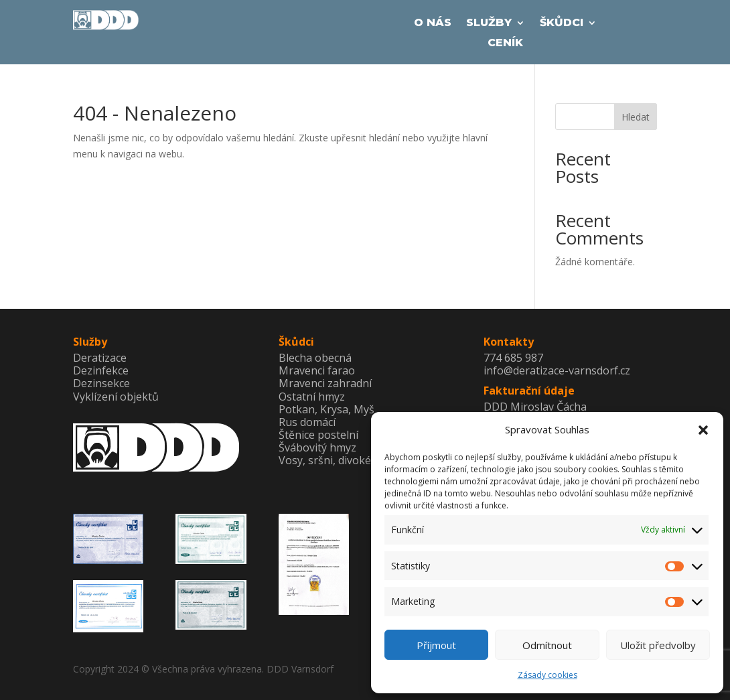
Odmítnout (547, 645)
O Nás (433, 23)
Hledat (636, 117)
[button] (703, 430)
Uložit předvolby (658, 645)
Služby (489, 23)
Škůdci (562, 23)
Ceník (505, 44)
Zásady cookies (547, 675)
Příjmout (436, 645)
